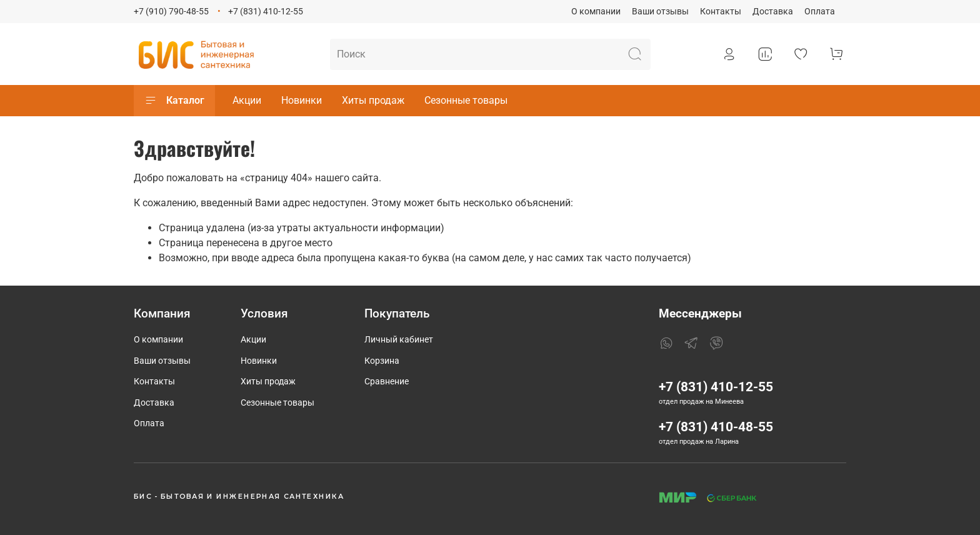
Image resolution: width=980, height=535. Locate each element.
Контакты (721, 12)
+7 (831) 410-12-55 (266, 12)
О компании (596, 12)
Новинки (302, 100)
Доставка (773, 12)
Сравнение (387, 382)
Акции (247, 100)
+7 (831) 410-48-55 (716, 427)
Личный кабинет (399, 340)
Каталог (174, 101)
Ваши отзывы (660, 12)
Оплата (820, 12)
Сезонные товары (466, 100)
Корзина (382, 361)
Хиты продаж (373, 100)
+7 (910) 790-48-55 (171, 12)
